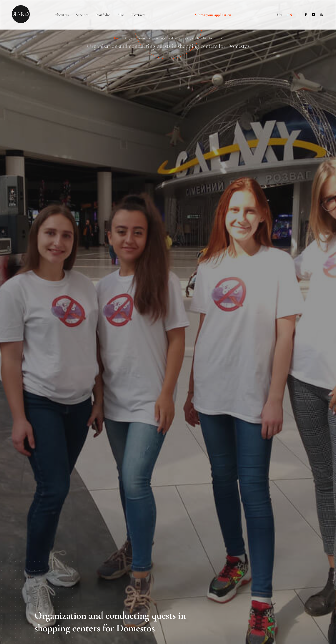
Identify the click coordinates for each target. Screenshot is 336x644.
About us (62, 15)
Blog (121, 15)
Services (82, 15)
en (290, 15)
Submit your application (213, 15)
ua (280, 15)
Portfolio (103, 15)
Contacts (138, 15)
